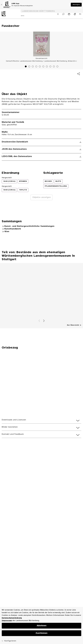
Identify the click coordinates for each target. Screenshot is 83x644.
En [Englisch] (80, 14)
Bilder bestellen (10, 427)
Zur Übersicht (73, 325)
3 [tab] (33, 67)
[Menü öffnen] (58, 14)
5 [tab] (40, 67)
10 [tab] (58, 67)
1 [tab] (26, 67)
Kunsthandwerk (13, 229)
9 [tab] (54, 67)
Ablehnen (42, 626)
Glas (7, 232)
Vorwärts (44, 321)
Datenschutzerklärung (12, 618)
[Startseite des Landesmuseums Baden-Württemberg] (10, 15)
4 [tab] (37, 67)
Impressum (7, 621)
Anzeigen (76, 5)
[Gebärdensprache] (75, 14)
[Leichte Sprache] (69, 14)
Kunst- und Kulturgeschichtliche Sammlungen (29, 226)
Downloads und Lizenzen (14, 420)
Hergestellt (7, 178)
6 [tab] (44, 67)
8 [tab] (51, 67)
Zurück (39, 321)
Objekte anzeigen (41, 197)
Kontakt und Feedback (13, 434)
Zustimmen (41, 633)
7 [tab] (47, 67)
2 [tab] (30, 67)
